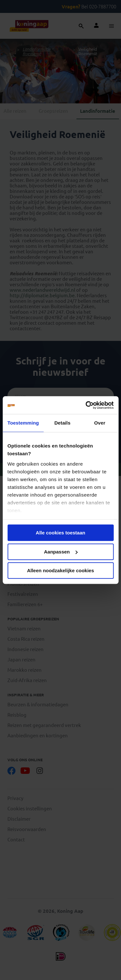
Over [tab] (100, 423)
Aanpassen (61, 552)
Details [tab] (62, 423)
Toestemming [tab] (23, 423)
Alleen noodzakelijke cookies (61, 570)
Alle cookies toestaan (60, 533)
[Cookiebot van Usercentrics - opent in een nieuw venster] (86, 405)
